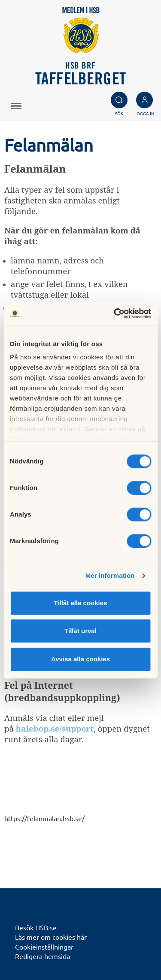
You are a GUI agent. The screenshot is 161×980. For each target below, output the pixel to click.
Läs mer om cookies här (51, 937)
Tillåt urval (80, 631)
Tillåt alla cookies (81, 603)
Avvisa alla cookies (80, 659)
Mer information (110, 575)
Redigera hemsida (43, 956)
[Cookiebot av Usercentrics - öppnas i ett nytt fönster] (115, 314)
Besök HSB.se (36, 927)
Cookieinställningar (44, 947)
